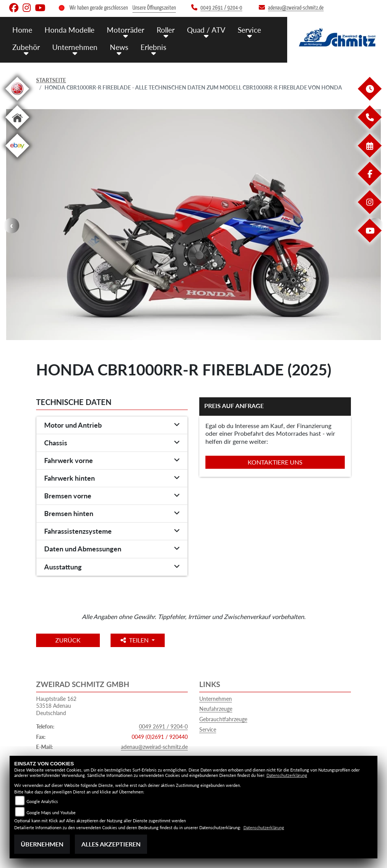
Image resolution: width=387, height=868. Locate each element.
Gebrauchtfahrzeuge (223, 719)
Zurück (68, 640)
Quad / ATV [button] (206, 30)
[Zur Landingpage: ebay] (17, 159)
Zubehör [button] (26, 47)
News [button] (119, 47)
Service (208, 729)
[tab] (112, 425)
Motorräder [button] (126, 30)
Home (22, 30)
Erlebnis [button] (153, 47)
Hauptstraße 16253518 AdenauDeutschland (56, 706)
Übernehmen (42, 844)
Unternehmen (216, 699)
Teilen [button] (135, 640)
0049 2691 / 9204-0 (163, 726)
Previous (12, 226)
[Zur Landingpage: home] (17, 130)
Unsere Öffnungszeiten (154, 8)
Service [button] (249, 30)
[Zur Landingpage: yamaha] (17, 102)
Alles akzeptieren (111, 844)
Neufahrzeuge (216, 709)
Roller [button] (166, 30)
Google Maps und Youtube (51, 812)
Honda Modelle (69, 30)
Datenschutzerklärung (287, 775)
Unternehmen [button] (75, 47)
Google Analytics (42, 801)
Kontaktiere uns (275, 462)
